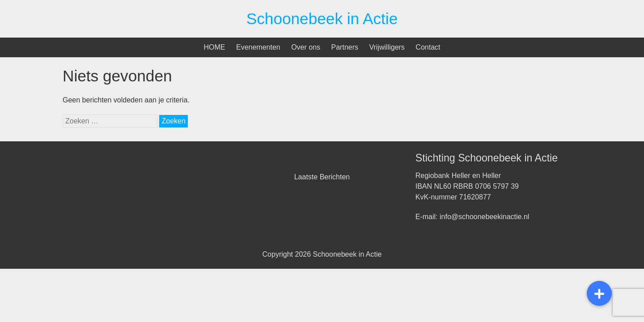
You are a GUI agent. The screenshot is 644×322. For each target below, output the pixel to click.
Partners (345, 47)
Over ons (306, 47)
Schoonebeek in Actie (322, 19)
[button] (599, 293)
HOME (215, 47)
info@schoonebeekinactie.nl (484, 217)
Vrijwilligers (387, 47)
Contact (428, 47)
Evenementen (258, 47)
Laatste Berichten (322, 177)
